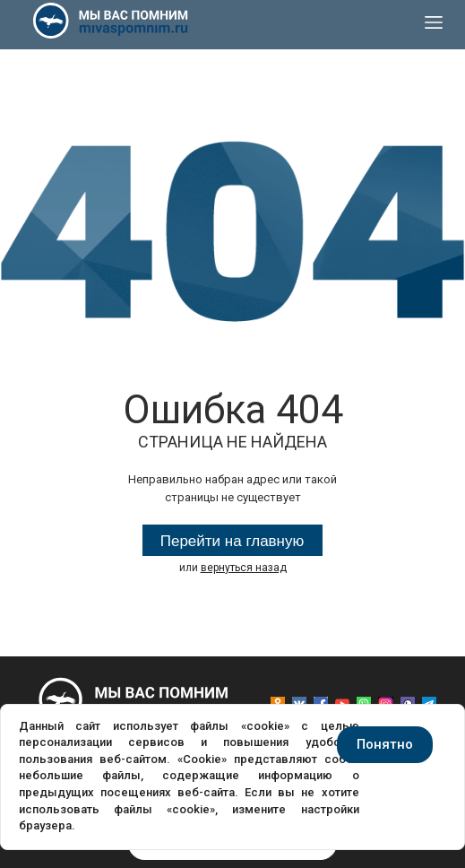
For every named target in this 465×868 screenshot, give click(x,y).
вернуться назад (244, 568)
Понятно (385, 744)
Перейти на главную (232, 541)
